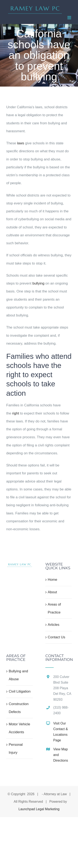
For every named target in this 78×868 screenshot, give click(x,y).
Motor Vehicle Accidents (19, 728)
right (15, 413)
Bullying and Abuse (18, 675)
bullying (38, 283)
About (52, 592)
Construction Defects (19, 708)
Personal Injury (16, 749)
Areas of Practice (54, 608)
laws (21, 143)
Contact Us (57, 637)
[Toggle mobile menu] (70, 18)
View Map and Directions (61, 755)
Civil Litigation (20, 691)
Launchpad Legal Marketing (39, 809)
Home (53, 580)
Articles (54, 625)
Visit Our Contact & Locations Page (61, 732)
